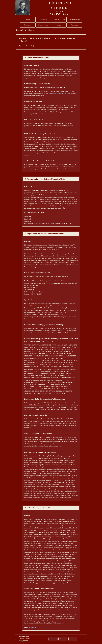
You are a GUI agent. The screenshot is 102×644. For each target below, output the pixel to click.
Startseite (28, 20)
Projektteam (74, 25)
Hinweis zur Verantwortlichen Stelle (59, 93)
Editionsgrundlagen (74, 20)
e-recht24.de (33, 627)
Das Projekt (43, 20)
